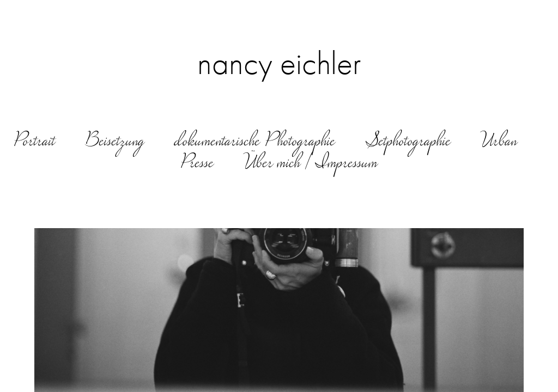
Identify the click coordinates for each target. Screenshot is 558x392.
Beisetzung (115, 142)
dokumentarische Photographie (255, 142)
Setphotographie (408, 142)
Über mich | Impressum (311, 164)
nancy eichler (279, 63)
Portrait (34, 142)
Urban (499, 142)
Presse (197, 164)
